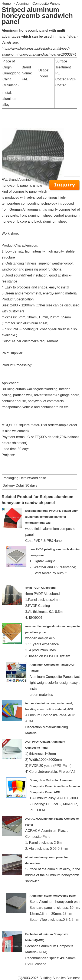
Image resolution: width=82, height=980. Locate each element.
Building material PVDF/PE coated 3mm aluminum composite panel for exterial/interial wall (52, 517)
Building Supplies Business (60, 978)
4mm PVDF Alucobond (41, 588)
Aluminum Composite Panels (38, 4)
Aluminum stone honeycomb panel (53, 896)
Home (6, 4)
